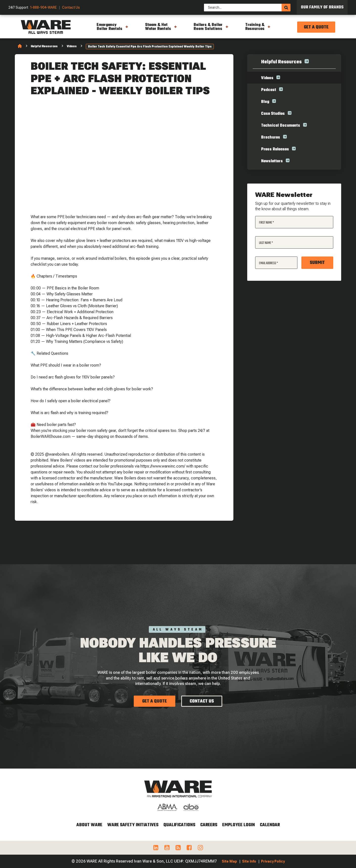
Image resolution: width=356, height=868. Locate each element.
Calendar (270, 825)
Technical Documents (281, 126)
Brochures (271, 138)
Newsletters (272, 161)
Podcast (269, 90)
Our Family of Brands (322, 7)
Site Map (229, 861)
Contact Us (71, 8)
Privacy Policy (273, 861)
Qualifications (179, 825)
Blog (265, 102)
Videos (72, 47)
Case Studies (273, 114)
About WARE (89, 825)
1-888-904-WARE (44, 8)
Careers (209, 825)
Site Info (249, 861)
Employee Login (239, 825)
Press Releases (275, 149)
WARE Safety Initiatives (133, 825)
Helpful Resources (44, 47)
